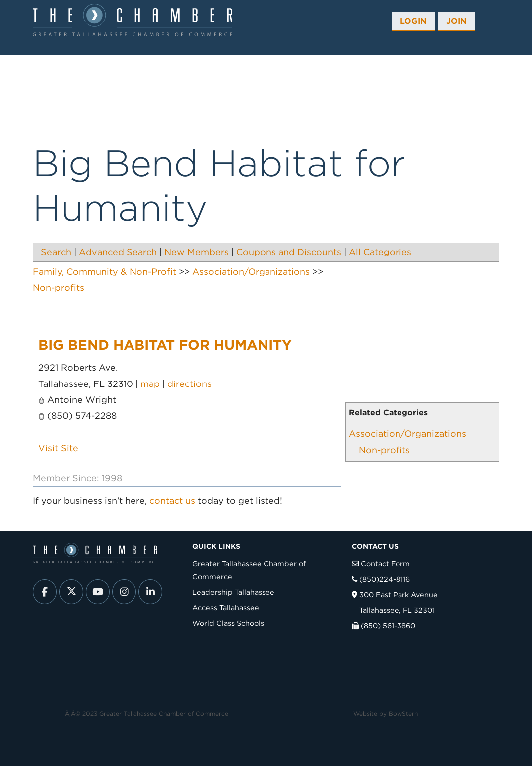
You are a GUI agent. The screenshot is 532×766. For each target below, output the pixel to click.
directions (190, 384)
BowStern (403, 713)
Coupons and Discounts (289, 252)
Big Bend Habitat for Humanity (165, 345)
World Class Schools (228, 623)
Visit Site (58, 448)
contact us (172, 500)
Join (457, 21)
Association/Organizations (407, 434)
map (150, 384)
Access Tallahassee (226, 607)
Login (413, 21)
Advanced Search (118, 252)
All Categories (380, 252)
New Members (197, 252)
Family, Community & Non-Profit (105, 272)
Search (56, 252)
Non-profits (384, 450)
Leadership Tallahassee (233, 592)
